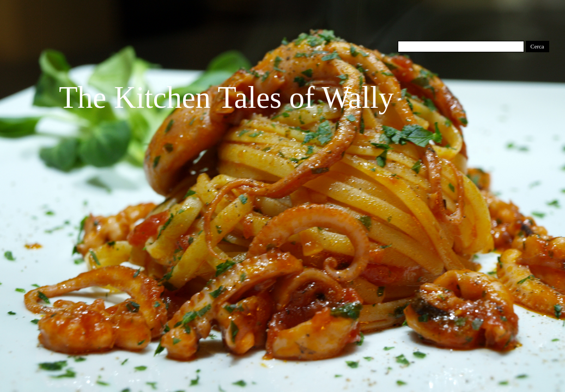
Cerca (537, 47)
